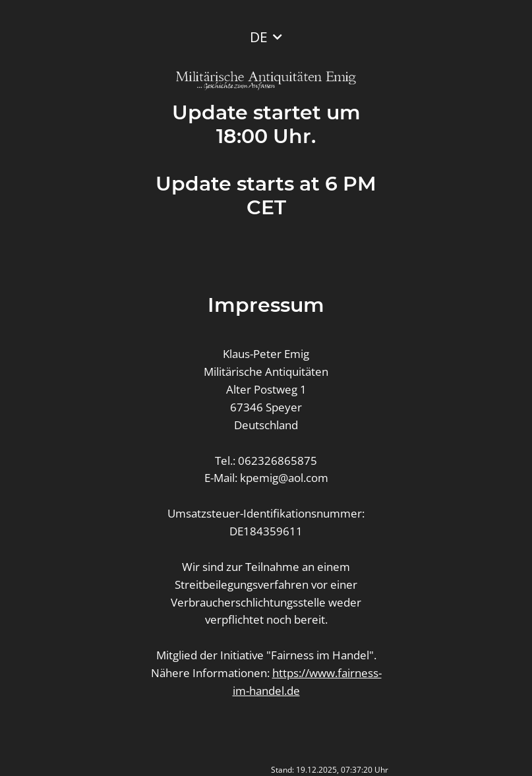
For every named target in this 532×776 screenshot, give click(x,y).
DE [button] (259, 37)
